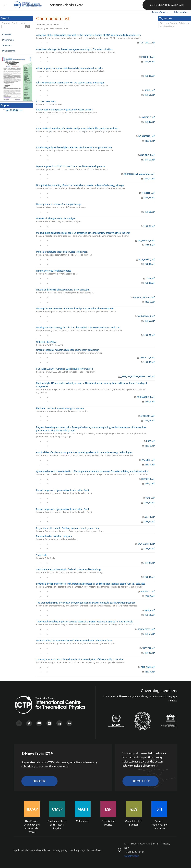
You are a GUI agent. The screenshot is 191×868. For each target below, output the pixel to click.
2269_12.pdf (148, 283)
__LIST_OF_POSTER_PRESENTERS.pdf (136, 376)
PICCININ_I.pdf (147, 193)
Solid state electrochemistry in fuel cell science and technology (69, 569)
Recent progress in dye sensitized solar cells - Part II (63, 509)
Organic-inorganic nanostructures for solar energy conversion (68, 350)
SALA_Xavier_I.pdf (145, 259)
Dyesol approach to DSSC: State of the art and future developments (71, 166)
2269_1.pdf (148, 465)
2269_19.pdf (148, 122)
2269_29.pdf (148, 160)
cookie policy (77, 850)
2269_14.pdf (148, 198)
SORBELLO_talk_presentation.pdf (138, 174)
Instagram (49, 723)
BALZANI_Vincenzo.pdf (143, 297)
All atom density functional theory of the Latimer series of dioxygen (70, 83)
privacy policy (60, 850)
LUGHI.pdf (149, 278)
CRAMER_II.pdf (147, 479)
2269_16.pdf (148, 264)
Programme (8, 40)
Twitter (29, 723)
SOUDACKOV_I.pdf (145, 629)
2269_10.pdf (148, 76)
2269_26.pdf (148, 615)
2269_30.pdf (148, 503)
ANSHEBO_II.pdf (146, 155)
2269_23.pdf (148, 321)
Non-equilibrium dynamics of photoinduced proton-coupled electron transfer (75, 309)
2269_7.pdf (148, 245)
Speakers (7, 45)
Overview (7, 34)
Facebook (19, 723)
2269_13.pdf (148, 653)
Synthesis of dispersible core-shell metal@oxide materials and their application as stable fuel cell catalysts (91, 584)
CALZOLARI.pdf (147, 667)
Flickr (69, 723)
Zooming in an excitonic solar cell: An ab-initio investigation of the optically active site (79, 659)
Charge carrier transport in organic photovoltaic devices (64, 110)
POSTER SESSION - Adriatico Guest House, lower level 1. (65, 369)
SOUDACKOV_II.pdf (145, 316)
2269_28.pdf (148, 421)
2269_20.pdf (148, 212)
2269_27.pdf (148, 335)
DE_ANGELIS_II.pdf (145, 241)
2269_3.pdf (148, 302)
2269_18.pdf (148, 362)
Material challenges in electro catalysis (56, 219)
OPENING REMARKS (46, 342)
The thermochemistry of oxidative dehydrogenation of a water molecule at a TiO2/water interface (86, 603)
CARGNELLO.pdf (146, 591)
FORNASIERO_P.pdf (145, 397)
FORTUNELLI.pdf (146, 43)
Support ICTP (141, 781)
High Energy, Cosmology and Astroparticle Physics (32, 824)
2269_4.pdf (148, 672)
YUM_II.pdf (149, 517)
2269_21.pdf (148, 226)
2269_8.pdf (148, 446)
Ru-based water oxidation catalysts (54, 536)
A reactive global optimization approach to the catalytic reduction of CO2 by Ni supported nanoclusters (88, 35)
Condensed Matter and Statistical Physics (57, 824)
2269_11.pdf (148, 563)
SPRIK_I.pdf (149, 90)
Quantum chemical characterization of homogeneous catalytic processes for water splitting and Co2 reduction (92, 471)
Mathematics (83, 821)
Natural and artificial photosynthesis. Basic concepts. (63, 290)
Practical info (9, 51)
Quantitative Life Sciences (134, 823)
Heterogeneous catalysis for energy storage (59, 204)
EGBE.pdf (149, 441)
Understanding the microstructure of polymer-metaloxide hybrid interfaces (74, 641)
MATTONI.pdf (147, 648)
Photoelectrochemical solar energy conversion (60, 408)
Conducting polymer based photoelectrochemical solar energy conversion (74, 147)
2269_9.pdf (148, 402)
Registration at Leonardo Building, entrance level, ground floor (68, 528)
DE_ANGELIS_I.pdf (145, 136)
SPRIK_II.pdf (148, 610)
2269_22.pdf (148, 179)
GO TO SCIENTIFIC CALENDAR (167, 5)
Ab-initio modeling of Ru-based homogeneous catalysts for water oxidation (74, 49)
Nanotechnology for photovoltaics (54, 271)
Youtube (39, 723)
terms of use (94, 850)
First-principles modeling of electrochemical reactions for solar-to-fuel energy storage (80, 185)
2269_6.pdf (148, 141)
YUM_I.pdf (149, 498)
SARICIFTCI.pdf (147, 117)
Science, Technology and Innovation (159, 824)
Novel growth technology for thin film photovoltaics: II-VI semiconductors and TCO (78, 328)
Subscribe (39, 781)
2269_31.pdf (148, 521)
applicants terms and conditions (32, 850)
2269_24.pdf (148, 634)
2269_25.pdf (148, 95)
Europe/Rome (159, 12)
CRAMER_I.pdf (147, 460)
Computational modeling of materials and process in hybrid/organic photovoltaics (77, 129)
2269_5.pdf (148, 596)
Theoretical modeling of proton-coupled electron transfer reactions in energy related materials (85, 622)
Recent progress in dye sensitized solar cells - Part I (62, 490)
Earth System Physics (108, 823)
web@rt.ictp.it (132, 856)
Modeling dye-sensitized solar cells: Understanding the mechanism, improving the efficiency (83, 233)
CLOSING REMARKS (46, 102)
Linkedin (59, 723)
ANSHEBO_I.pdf (146, 416)
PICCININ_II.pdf (147, 57)
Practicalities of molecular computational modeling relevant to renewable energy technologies (84, 452)
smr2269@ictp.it (14, 110)
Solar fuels (42, 555)
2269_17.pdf (148, 548)
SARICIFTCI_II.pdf (146, 358)
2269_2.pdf (148, 484)
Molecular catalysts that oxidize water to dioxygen (62, 252)
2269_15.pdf (148, 62)
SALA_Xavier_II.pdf (145, 544)
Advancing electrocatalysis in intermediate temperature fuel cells (69, 68)
